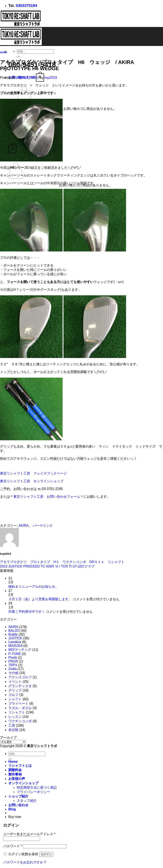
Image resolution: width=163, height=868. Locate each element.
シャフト (15, 699)
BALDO (14, 631)
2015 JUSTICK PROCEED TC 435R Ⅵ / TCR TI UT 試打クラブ (47, 566)
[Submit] (18, 57)
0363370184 (26, 6)
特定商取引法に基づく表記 (37, 787)
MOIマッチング (20, 650)
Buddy (13, 634)
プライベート (18, 704)
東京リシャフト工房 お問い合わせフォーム (47, 497)
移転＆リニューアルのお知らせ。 (33, 587)
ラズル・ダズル (20, 708)
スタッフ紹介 (27, 801)
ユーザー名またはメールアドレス (29, 834)
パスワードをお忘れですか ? (25, 862)
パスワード (13, 846)
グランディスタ (20, 686)
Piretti (13, 658)
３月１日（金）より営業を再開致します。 (40, 599)
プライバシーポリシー (33, 792)
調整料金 (15, 770)
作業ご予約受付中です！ (27, 612)
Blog (12, 809)
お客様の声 (17, 779)
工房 (12, 725)
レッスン (15, 717)
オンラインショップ (23, 783)
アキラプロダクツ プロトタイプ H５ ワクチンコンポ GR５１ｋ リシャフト (62, 562)
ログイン (46, 854)
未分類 (13, 730)
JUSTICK (15, 638)
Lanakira (15, 642)
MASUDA (15, 646)
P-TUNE (15, 654)
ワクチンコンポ (20, 721)
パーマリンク (43, 526)
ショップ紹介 (18, 796)
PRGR (13, 661)
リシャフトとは (20, 766)
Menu (10, 32)
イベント (15, 682)
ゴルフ (13, 695)
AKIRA (4, 52)
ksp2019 (51, 78)
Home (13, 762)
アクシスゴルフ (20, 677)
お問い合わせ (18, 805)
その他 (13, 673)
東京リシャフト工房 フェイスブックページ (33, 473)
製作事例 (15, 774)
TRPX (13, 665)
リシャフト (17, 712)
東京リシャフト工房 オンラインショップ (32, 481)
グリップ (15, 690)
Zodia (13, 669)
